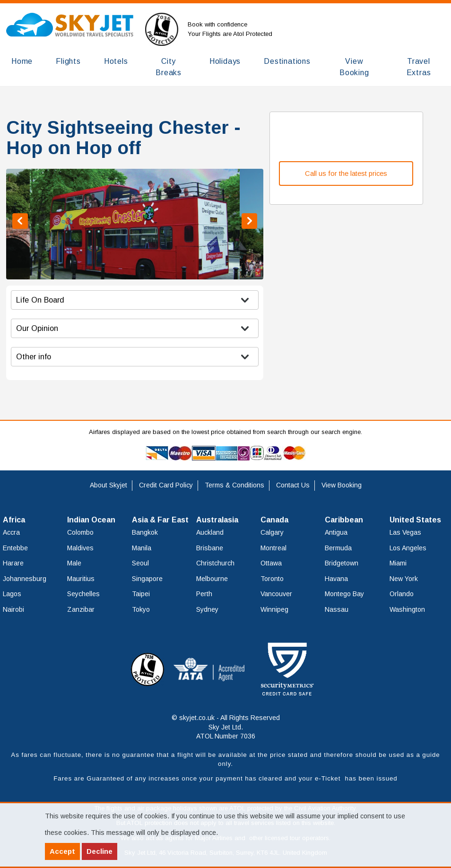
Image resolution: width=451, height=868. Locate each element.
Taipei (141, 594)
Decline (100, 851)
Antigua (336, 532)
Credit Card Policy (166, 485)
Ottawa (271, 563)
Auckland (210, 532)
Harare (13, 563)
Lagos (12, 594)
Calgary (272, 532)
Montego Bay (344, 594)
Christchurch (215, 563)
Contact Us (293, 485)
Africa (14, 520)
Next (249, 221)
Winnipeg (274, 609)
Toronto (272, 579)
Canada (274, 520)
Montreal (273, 548)
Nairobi (13, 609)
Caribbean (344, 520)
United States (415, 520)
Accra (11, 532)
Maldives (80, 548)
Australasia (217, 520)
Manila (142, 548)
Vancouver (276, 594)
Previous (20, 221)
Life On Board (40, 300)
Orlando (402, 594)
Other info (34, 356)
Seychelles (83, 594)
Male (74, 563)
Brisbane (210, 548)
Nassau (337, 609)
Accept (62, 851)
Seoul (140, 563)
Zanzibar (81, 609)
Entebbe (15, 548)
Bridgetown (342, 563)
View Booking (342, 485)
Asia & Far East (160, 520)
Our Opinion (37, 328)
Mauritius (81, 579)
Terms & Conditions (234, 485)
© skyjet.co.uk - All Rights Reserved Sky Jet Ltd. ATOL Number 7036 (226, 727)
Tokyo (141, 609)
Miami (398, 563)
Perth (204, 594)
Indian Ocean (91, 520)
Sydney (207, 609)
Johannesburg (25, 579)
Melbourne (212, 579)
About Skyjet (108, 485)
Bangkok (145, 532)
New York (404, 579)
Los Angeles (408, 548)
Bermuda (338, 548)
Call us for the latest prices (346, 174)
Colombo (80, 532)
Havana (336, 579)
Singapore (147, 579)
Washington (407, 609)
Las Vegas (405, 532)
